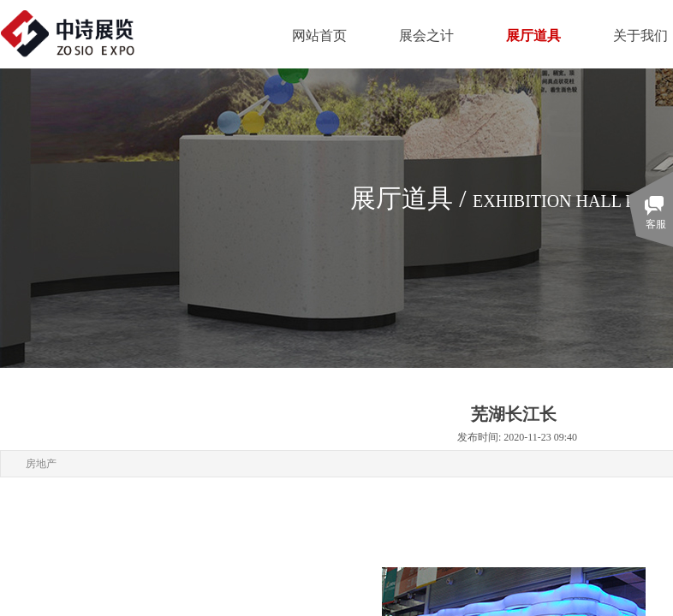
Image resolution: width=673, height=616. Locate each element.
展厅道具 (533, 36)
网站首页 (319, 36)
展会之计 (426, 36)
